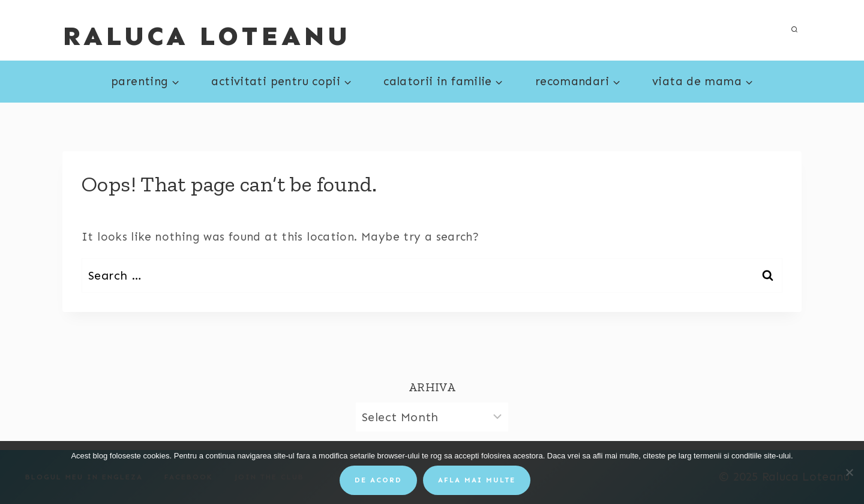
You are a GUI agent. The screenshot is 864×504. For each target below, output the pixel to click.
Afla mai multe (477, 480)
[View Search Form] (794, 30)
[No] (849, 472)
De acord (378, 480)
